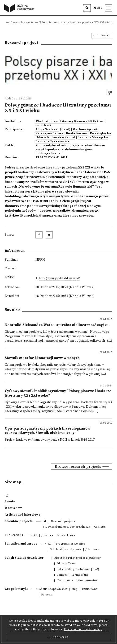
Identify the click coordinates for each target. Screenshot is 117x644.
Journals (47, 535)
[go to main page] (20, 9)
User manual (65, 581)
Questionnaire (87, 581)
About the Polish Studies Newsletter (78, 558)
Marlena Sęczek (85, 129)
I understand (59, 637)
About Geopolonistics (53, 589)
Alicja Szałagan (47, 129)
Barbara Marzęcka (93, 137)
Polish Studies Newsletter (24, 558)
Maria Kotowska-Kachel (56, 137)
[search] (87, 8)
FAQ (96, 569)
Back (105, 35)
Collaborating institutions (73, 569)
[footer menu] (7, 495)
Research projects (22, 23)
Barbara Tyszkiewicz (52, 142)
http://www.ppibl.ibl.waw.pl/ (59, 278)
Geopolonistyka (17, 589)
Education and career (21, 544)
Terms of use (80, 575)
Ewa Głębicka (100, 133)
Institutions (89, 589)
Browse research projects (78, 467)
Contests (100, 527)
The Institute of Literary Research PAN (66, 121)
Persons (46, 595)
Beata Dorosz (77, 133)
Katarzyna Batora (50, 133)
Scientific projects (19, 521)
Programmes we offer (70, 544)
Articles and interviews (22, 515)
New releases (66, 535)
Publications (14, 535)
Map (74, 589)
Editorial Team (66, 564)
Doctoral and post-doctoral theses (67, 527)
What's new (13, 508)
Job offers (92, 550)
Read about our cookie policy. (83, 629)
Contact (62, 575)
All (45, 522)
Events (10, 501)
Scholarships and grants (66, 550)
